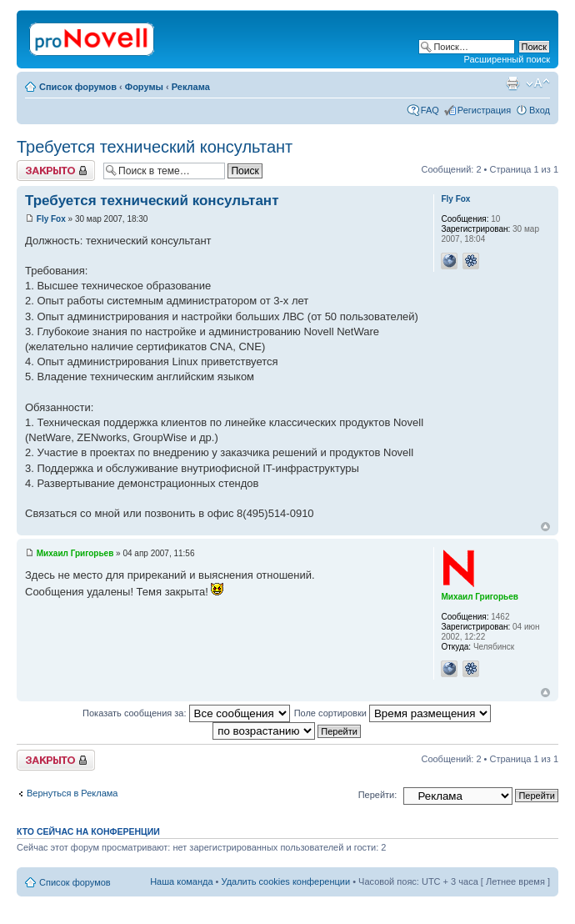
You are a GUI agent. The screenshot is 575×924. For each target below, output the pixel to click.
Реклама (191, 87)
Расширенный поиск (507, 59)
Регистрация (484, 110)
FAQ (430, 110)
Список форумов (78, 87)
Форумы (144, 87)
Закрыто (56, 171)
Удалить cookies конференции (286, 881)
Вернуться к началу (545, 527)
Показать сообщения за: (186, 713)
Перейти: (378, 795)
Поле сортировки (392, 713)
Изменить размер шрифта (538, 83)
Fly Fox (51, 219)
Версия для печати (512, 83)
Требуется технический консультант (155, 147)
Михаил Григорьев (75, 553)
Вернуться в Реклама (72, 793)
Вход (540, 110)
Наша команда (181, 881)
